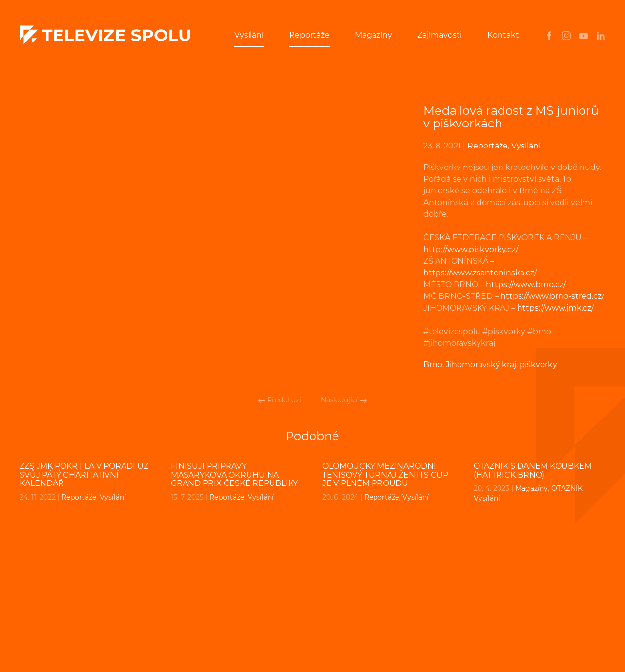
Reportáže (309, 35)
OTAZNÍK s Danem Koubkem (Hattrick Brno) (533, 471)
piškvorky (538, 365)
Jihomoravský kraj (481, 365)
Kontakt (503, 35)
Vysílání (249, 35)
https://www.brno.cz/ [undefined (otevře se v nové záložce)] (526, 284)
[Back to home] (105, 35)
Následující (344, 400)
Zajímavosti (440, 35)
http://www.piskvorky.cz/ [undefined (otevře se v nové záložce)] (471, 249)
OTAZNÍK (567, 488)
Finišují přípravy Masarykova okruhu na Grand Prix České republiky (234, 475)
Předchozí (280, 400)
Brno (433, 365)
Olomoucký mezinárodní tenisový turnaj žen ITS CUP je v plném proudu (385, 475)
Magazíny (374, 35)
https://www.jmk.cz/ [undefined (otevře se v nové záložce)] (555, 308)
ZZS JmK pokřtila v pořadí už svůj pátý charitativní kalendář (84, 475)
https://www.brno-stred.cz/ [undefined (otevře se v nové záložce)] (552, 296)
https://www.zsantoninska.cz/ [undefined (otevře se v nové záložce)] (480, 273)
